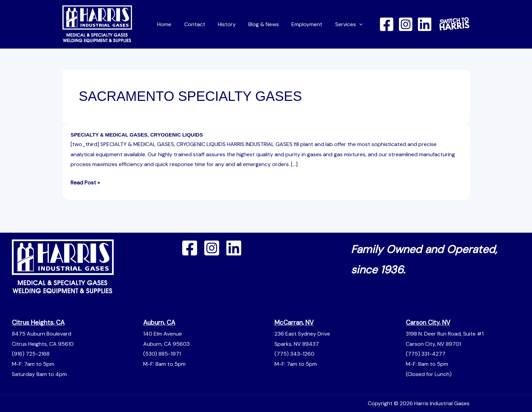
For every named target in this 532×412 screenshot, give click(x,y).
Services (350, 24)
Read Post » (85, 182)
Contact (203, 24)
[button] (360, 24)
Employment (310, 24)
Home (174, 24)
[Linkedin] (425, 24)
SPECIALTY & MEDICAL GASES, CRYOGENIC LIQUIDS (137, 135)
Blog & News (268, 24)
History (233, 24)
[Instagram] (406, 24)
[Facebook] (387, 24)
